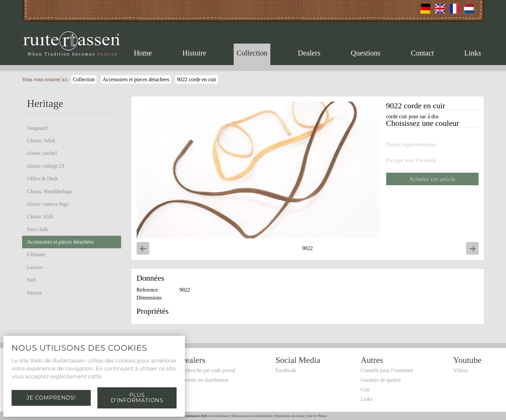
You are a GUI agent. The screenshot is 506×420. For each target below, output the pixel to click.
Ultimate (36, 254)
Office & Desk (43, 178)
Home (143, 53)
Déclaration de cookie (290, 416)
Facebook (286, 370)
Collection (252, 53)
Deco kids (38, 229)
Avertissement (219, 416)
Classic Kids (40, 216)
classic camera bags (48, 204)
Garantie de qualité (381, 380)
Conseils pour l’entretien (387, 370)
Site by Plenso (317, 416)
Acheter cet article (432, 179)
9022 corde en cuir (197, 79)
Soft (32, 280)
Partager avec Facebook (411, 160)
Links (473, 53)
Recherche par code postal (207, 370)
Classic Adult (41, 140)
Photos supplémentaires (411, 145)
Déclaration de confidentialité (252, 416)
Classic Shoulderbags (50, 191)
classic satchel (42, 153)
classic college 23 (46, 166)
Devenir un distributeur (204, 380)
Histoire (194, 53)
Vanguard (37, 128)
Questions (366, 53)
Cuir (365, 389)
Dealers (309, 53)
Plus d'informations (137, 398)
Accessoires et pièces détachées (60, 242)
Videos (460, 370)
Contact (422, 53)
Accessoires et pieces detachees (136, 79)
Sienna (34, 293)
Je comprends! (51, 398)
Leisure (35, 267)
